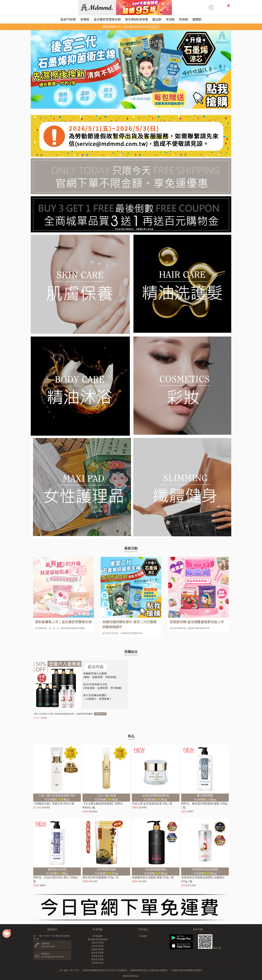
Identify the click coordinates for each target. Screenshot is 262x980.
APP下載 (198, 930)
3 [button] (123, 107)
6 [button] (139, 107)
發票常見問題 (98, 953)
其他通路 (143, 936)
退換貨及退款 (98, 956)
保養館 (85, 19)
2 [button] (118, 107)
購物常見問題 (98, 949)
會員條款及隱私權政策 (98, 939)
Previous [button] (35, 69)
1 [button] (113, 107)
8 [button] (149, 107)
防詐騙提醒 (98, 936)
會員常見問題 (98, 943)
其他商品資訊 (98, 963)
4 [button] (128, 107)
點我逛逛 (154, 27)
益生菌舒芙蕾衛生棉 (107, 19)
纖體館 (197, 19)
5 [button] (134, 107)
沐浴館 (170, 19)
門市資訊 (143, 930)
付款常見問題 (98, 946)
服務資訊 (52, 930)
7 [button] (144, 107)
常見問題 (98, 930)
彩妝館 (184, 19)
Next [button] (227, 69)
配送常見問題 (98, 959)
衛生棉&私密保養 (137, 19)
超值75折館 (68, 19)
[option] (131, 69)
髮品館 (157, 19)
